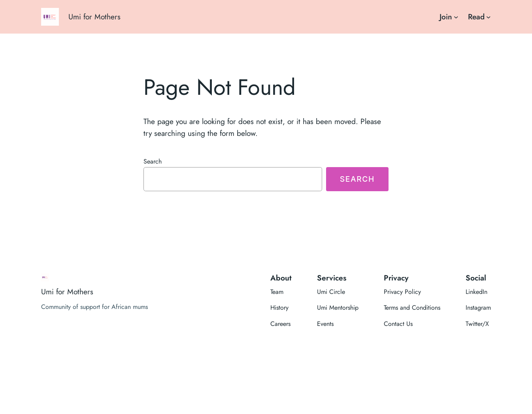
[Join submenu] (456, 17)
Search (153, 161)
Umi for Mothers (94, 17)
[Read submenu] (489, 17)
